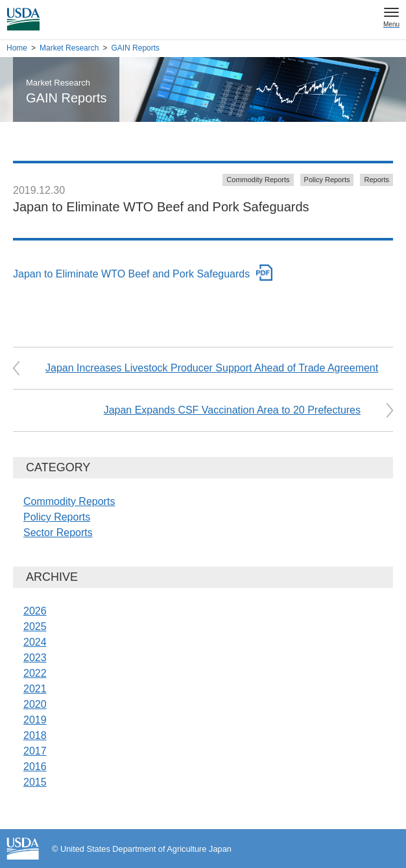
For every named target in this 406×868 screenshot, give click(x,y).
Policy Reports (327, 180)
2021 (35, 689)
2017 (35, 751)
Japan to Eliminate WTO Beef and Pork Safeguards (131, 274)
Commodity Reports (258, 180)
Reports (376, 180)
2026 (35, 611)
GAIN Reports (135, 48)
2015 (35, 782)
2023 (35, 658)
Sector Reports (58, 533)
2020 (35, 704)
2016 (35, 767)
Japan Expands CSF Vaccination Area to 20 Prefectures (232, 410)
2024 (35, 642)
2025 (35, 627)
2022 (35, 673)
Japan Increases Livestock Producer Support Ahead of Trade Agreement (212, 368)
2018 (35, 735)
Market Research (69, 48)
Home (17, 48)
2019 (35, 720)
